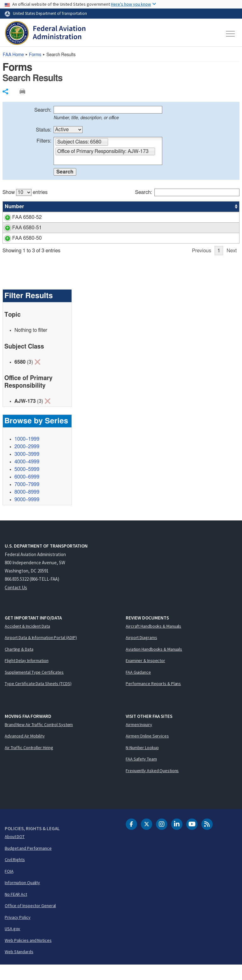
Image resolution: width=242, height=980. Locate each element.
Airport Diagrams (141, 653)
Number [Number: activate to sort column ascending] (14, 207)
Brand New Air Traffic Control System (39, 740)
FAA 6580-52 (20, 217)
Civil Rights (15, 875)
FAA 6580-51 (20, 228)
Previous (202, 266)
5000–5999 (27, 484)
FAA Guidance (138, 687)
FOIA (9, 886)
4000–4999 (27, 477)
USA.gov (12, 944)
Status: (44, 130)
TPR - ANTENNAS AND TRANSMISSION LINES (94, 217)
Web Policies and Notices (28, 955)
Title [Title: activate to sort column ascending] (45, 207)
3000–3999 (27, 469)
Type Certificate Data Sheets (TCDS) (38, 699)
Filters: (44, 141)
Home (13, 55)
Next (232, 266)
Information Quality (22, 898)
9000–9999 (27, 515)
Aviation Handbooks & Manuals (154, 664)
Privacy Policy (18, 932)
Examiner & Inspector (145, 676)
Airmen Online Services (147, 751)
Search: (43, 110)
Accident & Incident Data (27, 641)
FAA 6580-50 (20, 246)
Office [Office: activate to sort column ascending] (192, 207)
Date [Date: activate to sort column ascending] (216, 207)
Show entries (25, 192)
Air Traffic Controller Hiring (29, 763)
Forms (35, 55)
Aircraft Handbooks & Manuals (153, 641)
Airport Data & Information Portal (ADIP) (41, 653)
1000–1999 (27, 454)
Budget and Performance (28, 863)
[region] (121, 226)
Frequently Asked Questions (152, 786)
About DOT (15, 852)
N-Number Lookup (142, 763)
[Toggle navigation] (231, 34)
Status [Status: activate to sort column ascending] (168, 207)
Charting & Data (19, 664)
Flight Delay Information (27, 676)
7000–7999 (27, 500)
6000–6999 (27, 492)
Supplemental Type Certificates (34, 687)
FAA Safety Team (141, 774)
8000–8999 (27, 507)
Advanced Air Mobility (25, 751)
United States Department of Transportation (50, 13)
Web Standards (19, 967)
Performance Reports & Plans (153, 699)
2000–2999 (27, 462)
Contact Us (16, 603)
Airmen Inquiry (139, 740)
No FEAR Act (16, 909)
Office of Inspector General (30, 921)
